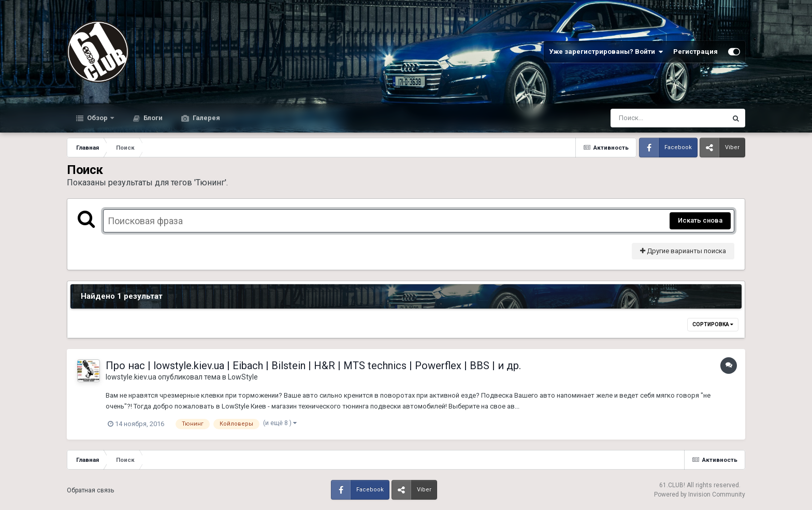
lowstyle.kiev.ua (131, 377)
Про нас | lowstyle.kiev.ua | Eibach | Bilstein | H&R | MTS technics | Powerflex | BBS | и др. (313, 366)
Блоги (152, 118)
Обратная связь (90, 490)
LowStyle (243, 377)
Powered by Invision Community (700, 494)
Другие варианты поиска (683, 251)
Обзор (97, 118)
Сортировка (713, 324)
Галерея (206, 118)
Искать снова (700, 220)
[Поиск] (649, 118)
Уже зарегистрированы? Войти (606, 52)
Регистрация (695, 52)
